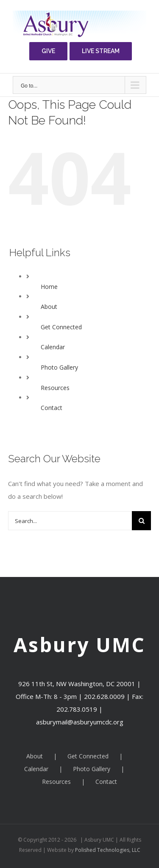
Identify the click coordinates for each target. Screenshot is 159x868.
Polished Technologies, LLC (107, 850)
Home (49, 287)
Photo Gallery (59, 367)
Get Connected (61, 327)
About (49, 307)
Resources (55, 388)
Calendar (53, 347)
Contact (52, 408)
